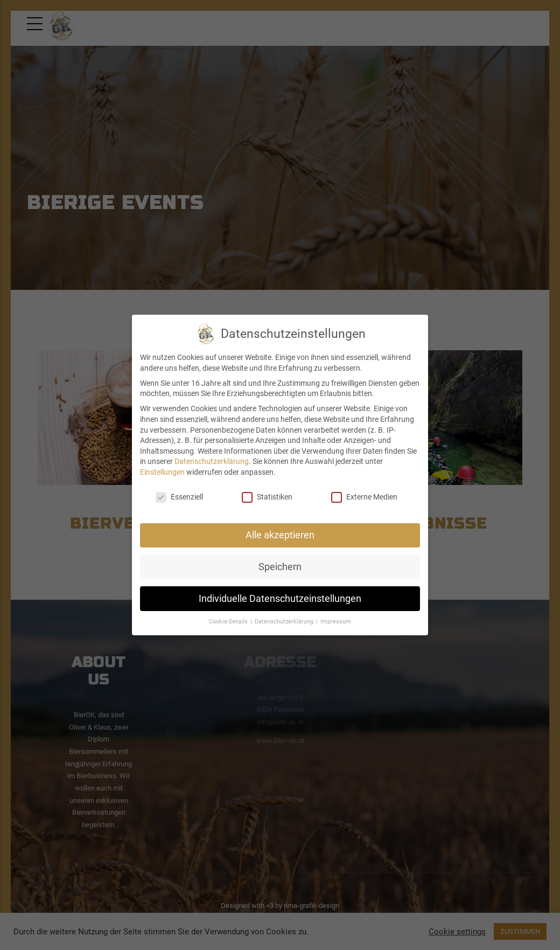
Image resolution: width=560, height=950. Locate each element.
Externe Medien (364, 497)
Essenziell (179, 497)
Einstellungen (162, 472)
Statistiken (267, 497)
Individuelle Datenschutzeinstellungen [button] (280, 598)
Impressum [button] (336, 622)
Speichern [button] (280, 567)
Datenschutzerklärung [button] (285, 622)
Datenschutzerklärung (212, 461)
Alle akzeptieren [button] (280, 535)
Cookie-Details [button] (229, 622)
